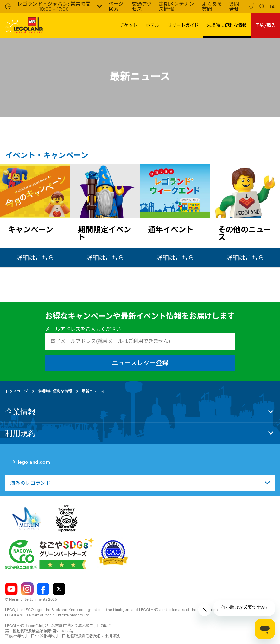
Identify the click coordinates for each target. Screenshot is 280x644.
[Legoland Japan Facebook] (43, 589)
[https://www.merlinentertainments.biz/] (27, 518)
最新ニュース (93, 391)
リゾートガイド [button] (183, 25)
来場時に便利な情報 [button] (227, 25)
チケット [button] (129, 25)
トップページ (16, 391)
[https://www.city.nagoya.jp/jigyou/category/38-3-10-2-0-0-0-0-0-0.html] (50, 553)
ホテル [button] (152, 25)
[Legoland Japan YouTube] (11, 589)
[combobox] (140, 483)
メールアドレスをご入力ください (83, 329)
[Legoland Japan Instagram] (27, 589)
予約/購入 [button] (266, 25)
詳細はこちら (35, 258)
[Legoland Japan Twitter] (59, 589)
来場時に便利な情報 (55, 391)
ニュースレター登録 (140, 362)
